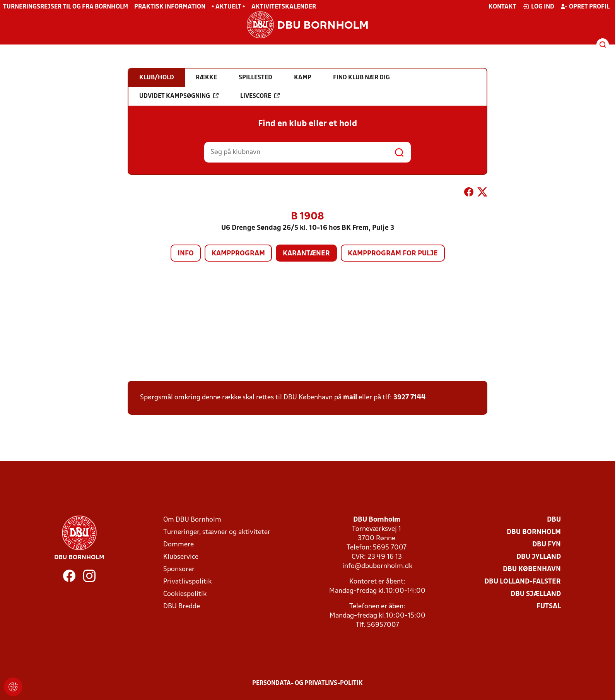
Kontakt (502, 7)
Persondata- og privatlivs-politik (307, 683)
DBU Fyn (547, 545)
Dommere (179, 545)
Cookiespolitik (185, 594)
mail (350, 398)
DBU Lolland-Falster (523, 582)
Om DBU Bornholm (192, 520)
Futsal (549, 607)
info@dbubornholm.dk (377, 566)
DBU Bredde (182, 607)
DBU (554, 520)
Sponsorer (179, 569)
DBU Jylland (539, 557)
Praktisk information (170, 7)
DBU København (532, 569)
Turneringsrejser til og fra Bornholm (66, 7)
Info (186, 254)
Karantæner (306, 254)
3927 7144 (409, 398)
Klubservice (181, 557)
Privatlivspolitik (187, 582)
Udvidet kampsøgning (179, 96)
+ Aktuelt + (228, 7)
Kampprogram (238, 254)
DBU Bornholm (534, 532)
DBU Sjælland (536, 594)
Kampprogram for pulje (393, 254)
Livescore (260, 96)
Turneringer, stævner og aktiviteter (217, 532)
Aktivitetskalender (284, 7)
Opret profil (585, 7)
